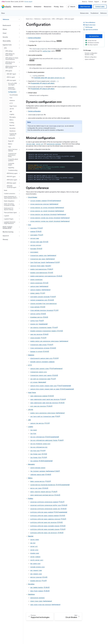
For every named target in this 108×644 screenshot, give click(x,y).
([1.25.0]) (46, 276)
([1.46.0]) (41, 475)
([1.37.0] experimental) (50, 485)
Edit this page (88, 27)
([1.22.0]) (44, 375)
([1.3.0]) (39, 577)
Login (104, 2)
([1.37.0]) (46, 331)
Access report (28, 2)
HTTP (30, 365)
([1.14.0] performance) (46, 201)
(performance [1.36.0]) (45, 471)
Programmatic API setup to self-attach (43, 83)
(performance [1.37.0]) (45, 262)
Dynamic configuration (44, 102)
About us (85, 2)
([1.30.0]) (42, 396)
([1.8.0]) (38, 314)
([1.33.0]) (42, 345)
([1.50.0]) (47, 502)
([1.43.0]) (39, 351)
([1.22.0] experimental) (45, 437)
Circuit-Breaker (33, 197)
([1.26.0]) (47, 440)
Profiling (31, 498)
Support (97, 2)
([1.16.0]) (39, 334)
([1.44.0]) (42, 300)
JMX (29, 420)
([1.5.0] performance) (46, 369)
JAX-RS (31, 410)
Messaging (31, 464)
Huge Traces (32, 393)
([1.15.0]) (36, 228)
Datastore (31, 355)
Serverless (31, 584)
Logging (30, 427)
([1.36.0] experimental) (41, 461)
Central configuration (34, 38)
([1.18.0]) (36, 231)
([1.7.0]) (38, 293)
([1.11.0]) (39, 242)
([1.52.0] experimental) (50, 386)
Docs (62, 7)
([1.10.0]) (36, 249)
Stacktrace (31, 594)
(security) (41, 266)
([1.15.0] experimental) (49, 512)
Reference (104, 13)
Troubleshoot (94, 13)
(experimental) (39, 324)
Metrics (30, 478)
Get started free (94, 36)
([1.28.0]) (42, 269)
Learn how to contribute (91, 30)
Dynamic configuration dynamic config (91, 54)
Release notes (84, 13)
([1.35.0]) (43, 297)
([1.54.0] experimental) (52, 389)
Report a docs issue (89, 25)
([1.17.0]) (38, 451)
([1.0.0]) (37, 235)
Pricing (56, 7)
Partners (91, 2)
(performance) (44, 204)
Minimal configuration (40, 138)
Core (29, 225)
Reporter (31, 536)
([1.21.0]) (38, 338)
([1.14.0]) (44, 327)
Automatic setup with (50, 78)
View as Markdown (89, 22)
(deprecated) (38, 382)
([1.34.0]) (43, 348)
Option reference (37, 188)
